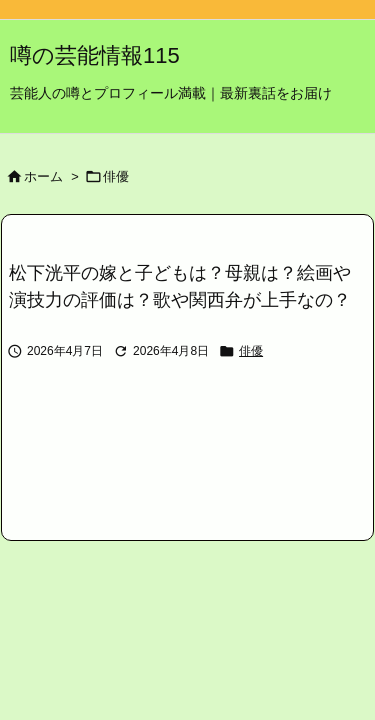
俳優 (116, 176)
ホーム (43, 176)
